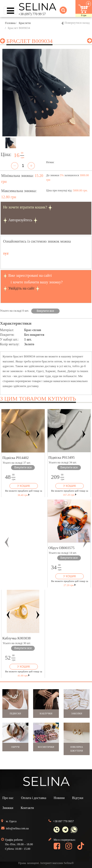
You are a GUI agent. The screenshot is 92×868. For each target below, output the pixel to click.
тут (6, 253)
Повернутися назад (77, 23)
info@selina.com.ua (17, 828)
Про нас (8, 798)
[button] (7, 542)
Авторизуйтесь (20, 220)
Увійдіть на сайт (21, 288)
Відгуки (78, 798)
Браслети (25, 23)
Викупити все (45, 311)
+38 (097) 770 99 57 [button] (32, 14)
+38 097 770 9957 (64, 821)
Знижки (8, 808)
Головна (10, 23)
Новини (59, 798)
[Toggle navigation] (11, 11)
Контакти (27, 808)
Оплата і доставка (34, 798)
